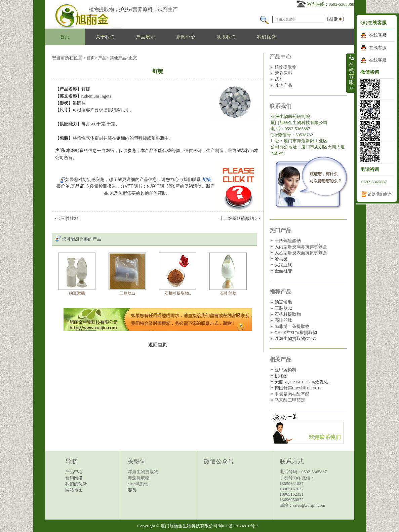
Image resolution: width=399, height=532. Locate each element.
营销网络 (74, 478)
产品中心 (74, 472)
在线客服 (378, 35)
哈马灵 (281, 259)
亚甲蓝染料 (286, 370)
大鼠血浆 (283, 265)
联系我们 (226, 37)
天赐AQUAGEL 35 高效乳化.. (303, 382)
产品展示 (146, 37)
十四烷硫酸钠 (288, 241)
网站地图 (74, 490)
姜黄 (132, 490)
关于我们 (105, 37)
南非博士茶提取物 (292, 326)
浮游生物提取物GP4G (295, 338)
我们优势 (267, 37)
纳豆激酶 (77, 293)
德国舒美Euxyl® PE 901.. (298, 388)
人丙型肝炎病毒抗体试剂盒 (301, 247)
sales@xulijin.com (309, 505)
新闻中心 (186, 37)
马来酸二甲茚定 (290, 400)
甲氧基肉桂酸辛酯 (292, 394)
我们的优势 (76, 484)
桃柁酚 (281, 376)
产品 (102, 58)
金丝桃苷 (283, 271)
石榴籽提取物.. (178, 293)
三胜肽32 (70, 218)
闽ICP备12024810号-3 (238, 526)
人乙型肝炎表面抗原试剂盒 (301, 253)
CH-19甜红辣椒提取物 (296, 332)
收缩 (351, 73)
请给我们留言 (380, 194)
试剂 (279, 79)
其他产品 (118, 58)
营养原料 (283, 73)
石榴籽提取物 (288, 314)
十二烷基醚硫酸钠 (237, 218)
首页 (65, 37)
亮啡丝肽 (228, 293)
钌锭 (207, 179)
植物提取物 (286, 67)
